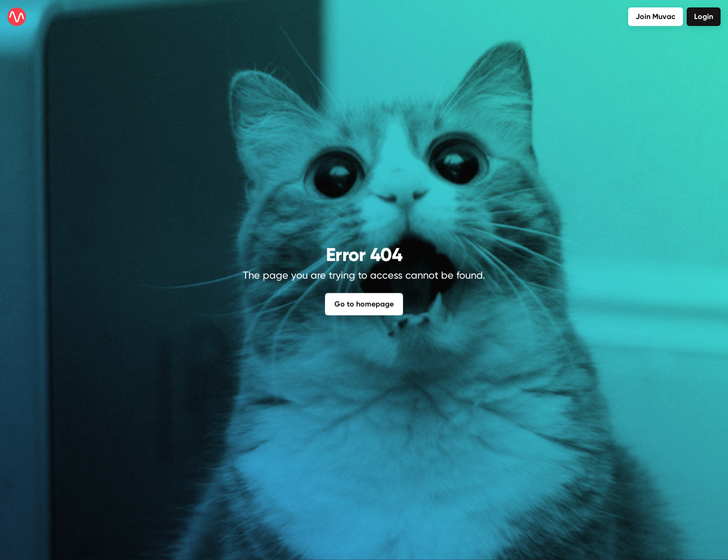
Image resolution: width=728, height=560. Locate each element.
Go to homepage (364, 303)
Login (704, 16)
